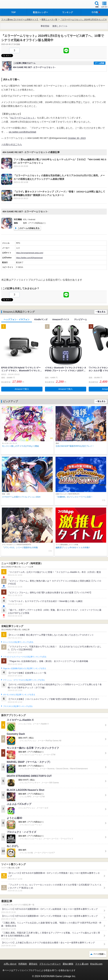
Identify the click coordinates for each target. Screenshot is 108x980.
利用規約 (23, 964)
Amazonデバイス (61, 319)
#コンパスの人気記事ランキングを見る (18, 642)
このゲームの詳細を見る (29, 228)
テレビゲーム (81, 319)
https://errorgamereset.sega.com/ (30, 253)
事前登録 (45, 26)
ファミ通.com (82, 964)
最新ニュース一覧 (49, 19)
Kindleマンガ (41, 319)
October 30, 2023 (77, 138)
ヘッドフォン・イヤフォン (17, 319)
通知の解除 (68, 964)
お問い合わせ (10, 964)
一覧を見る (101, 312)
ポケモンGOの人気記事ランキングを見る (19, 695)
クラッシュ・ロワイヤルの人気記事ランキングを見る (24, 680)
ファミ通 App (12, 5)
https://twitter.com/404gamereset (29, 258)
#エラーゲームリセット (23, 118)
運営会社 (33, 964)
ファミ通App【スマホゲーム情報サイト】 (20, 19)
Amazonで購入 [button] (22, 389)
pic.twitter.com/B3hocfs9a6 (22, 132)
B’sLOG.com (96, 964)
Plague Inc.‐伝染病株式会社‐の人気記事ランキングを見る (24, 668)
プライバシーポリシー (50, 964)
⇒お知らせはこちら (12, 144)
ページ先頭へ (99, 954)
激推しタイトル (60, 26)
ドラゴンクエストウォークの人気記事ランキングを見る (25, 657)
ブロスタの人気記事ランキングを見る (18, 706)
